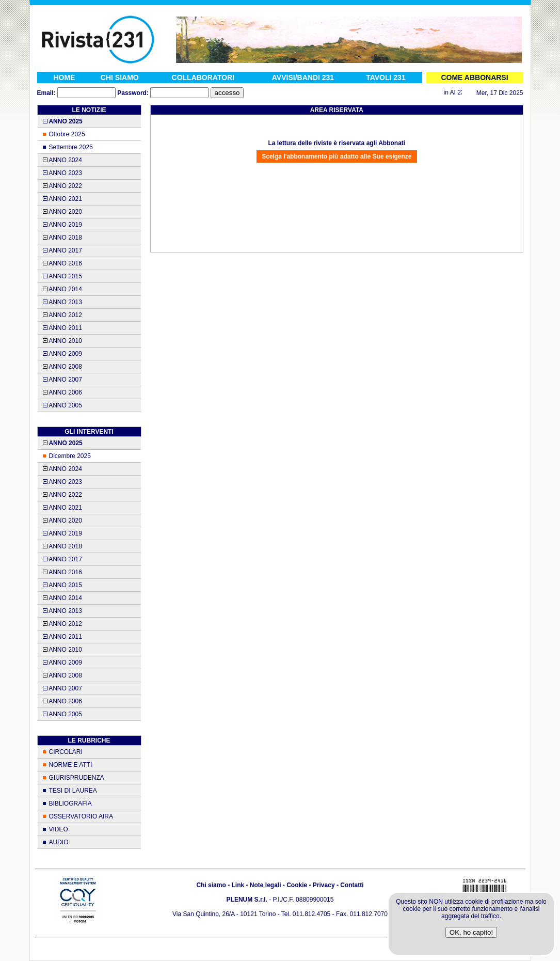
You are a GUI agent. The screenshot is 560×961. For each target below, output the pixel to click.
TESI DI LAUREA (73, 791)
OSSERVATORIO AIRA (81, 816)
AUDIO (59, 842)
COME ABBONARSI (474, 77)
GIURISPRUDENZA (77, 778)
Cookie (297, 885)
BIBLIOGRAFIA (70, 804)
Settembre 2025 (71, 147)
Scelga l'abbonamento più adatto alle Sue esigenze (337, 156)
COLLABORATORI (203, 77)
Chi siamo (211, 885)
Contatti (352, 885)
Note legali (266, 885)
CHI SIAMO (120, 77)
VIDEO (59, 829)
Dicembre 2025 (70, 456)
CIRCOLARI (66, 752)
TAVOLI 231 (386, 77)
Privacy (324, 885)
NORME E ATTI (71, 765)
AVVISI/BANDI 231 (303, 77)
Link (238, 885)
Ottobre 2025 (67, 134)
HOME (64, 77)
